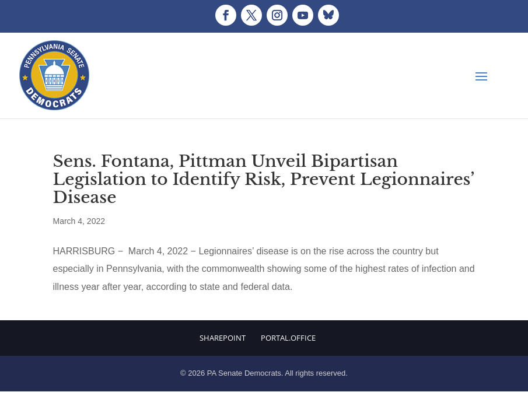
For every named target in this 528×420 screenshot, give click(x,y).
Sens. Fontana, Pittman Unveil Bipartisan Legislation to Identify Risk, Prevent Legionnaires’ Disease (264, 179)
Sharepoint (223, 338)
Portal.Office (288, 338)
